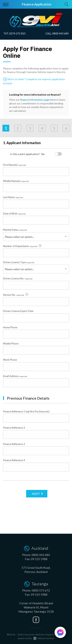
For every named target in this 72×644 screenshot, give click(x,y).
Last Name (13, 197)
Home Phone (10, 327)
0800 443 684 (60, 33)
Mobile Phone (11, 344)
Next (36, 494)
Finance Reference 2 (14, 428)
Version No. (16, 295)
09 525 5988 (39, 559)
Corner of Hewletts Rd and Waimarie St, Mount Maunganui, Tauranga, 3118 (36, 607)
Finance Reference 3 (14, 444)
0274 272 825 (17, 33)
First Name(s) (14, 165)
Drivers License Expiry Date (18, 311)
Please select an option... (19, 237)
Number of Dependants (23, 246)
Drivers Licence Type (19, 262)
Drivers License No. (18, 278)
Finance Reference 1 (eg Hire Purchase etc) (26, 411)
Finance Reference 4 (14, 460)
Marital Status (15, 230)
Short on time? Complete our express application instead (34, 81)
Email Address (15, 376)
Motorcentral (44, 638)
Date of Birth (14, 214)
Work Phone (10, 360)
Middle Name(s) (16, 181)
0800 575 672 (41, 590)
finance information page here (38, 100)
